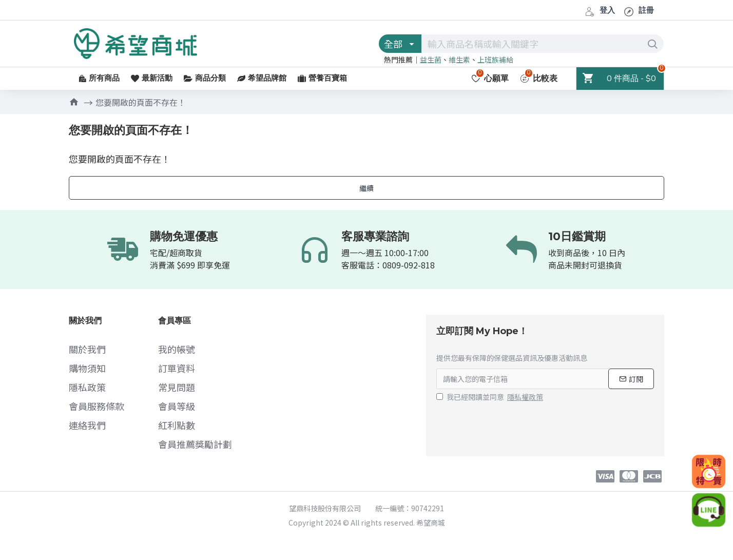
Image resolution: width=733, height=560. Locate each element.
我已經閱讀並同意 (490, 397)
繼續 (366, 188)
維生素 (459, 60)
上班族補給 (495, 60)
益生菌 (431, 60)
